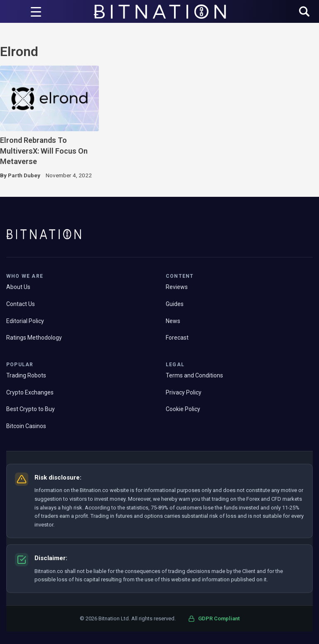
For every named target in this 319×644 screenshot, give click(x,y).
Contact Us (21, 304)
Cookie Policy (183, 409)
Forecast (177, 338)
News (173, 321)
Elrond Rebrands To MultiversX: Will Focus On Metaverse (44, 151)
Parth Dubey (24, 175)
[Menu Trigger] (36, 12)
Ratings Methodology (34, 338)
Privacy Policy (184, 392)
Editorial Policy (25, 321)
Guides (175, 304)
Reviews (177, 287)
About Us (18, 287)
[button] (304, 12)
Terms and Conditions (194, 375)
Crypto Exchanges (30, 392)
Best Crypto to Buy (31, 409)
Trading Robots (26, 375)
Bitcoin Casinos (26, 426)
